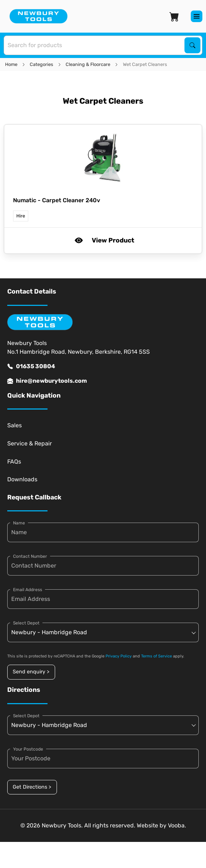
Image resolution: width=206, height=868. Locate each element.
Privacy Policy (119, 656)
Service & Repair (30, 443)
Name (19, 523)
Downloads (22, 479)
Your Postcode (28, 749)
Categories (42, 64)
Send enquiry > (31, 672)
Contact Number (30, 556)
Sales (15, 425)
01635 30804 (31, 366)
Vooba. (177, 825)
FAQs (14, 462)
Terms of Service (156, 656)
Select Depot (26, 623)
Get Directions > (32, 787)
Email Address (28, 590)
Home (11, 64)
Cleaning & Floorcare (88, 64)
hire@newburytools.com (47, 381)
